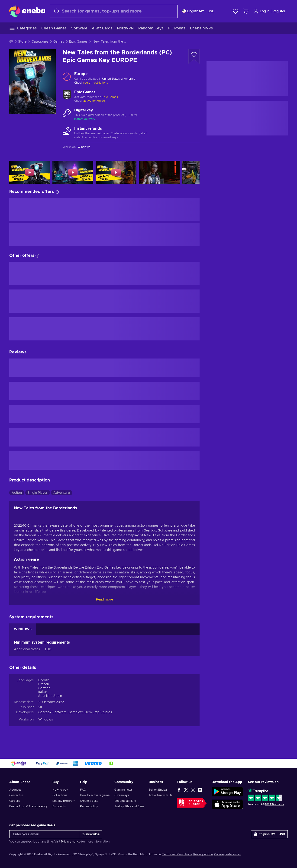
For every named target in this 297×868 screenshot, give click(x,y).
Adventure (62, 493)
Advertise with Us (160, 795)
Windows (46, 720)
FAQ (83, 790)
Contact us (16, 795)
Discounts (59, 806)
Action (17, 493)
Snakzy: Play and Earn (129, 806)
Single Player (38, 493)
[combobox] (114, 11)
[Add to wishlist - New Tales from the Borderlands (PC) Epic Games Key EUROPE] (194, 56)
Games (59, 42)
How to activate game (95, 795)
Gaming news (123, 790)
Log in (261, 11)
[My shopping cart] (246, 11)
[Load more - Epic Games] (67, 95)
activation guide (94, 101)
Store (22, 42)
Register (279, 11)
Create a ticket (90, 801)
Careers (15, 801)
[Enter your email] (45, 834)
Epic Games (78, 42)
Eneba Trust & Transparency (28, 806)
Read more (105, 600)
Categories (40, 42)
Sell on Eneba (158, 790)
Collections (60, 795)
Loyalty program (64, 801)
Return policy (89, 806)
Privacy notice (71, 842)
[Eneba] (27, 11)
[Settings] (198, 11)
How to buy (60, 790)
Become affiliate (125, 801)
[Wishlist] (236, 11)
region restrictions (96, 83)
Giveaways (122, 795)
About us (15, 790)
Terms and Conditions (177, 854)
